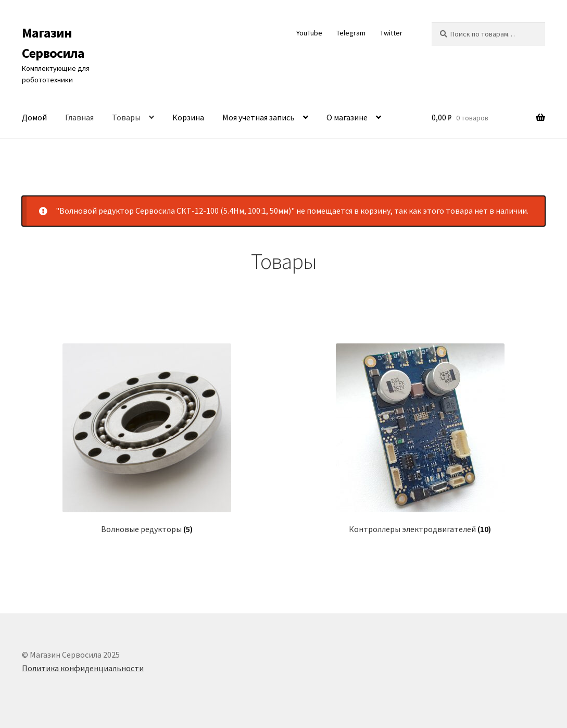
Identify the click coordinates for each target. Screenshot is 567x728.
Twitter (391, 33)
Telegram (351, 33)
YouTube (309, 33)
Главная (79, 117)
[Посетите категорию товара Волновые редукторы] (147, 439)
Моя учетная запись (259, 117)
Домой (34, 117)
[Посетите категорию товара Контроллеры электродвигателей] (420, 439)
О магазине (347, 117)
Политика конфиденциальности (83, 668)
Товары (126, 117)
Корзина (188, 117)
